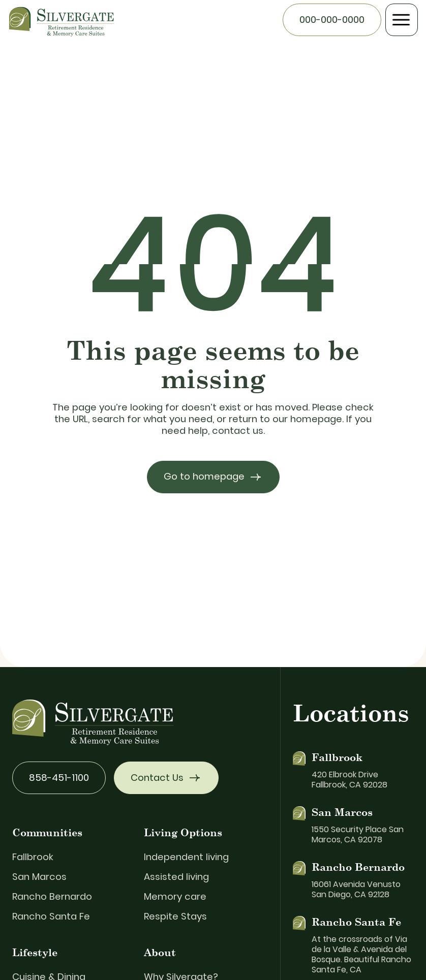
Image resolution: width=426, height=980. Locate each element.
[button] (402, 20)
